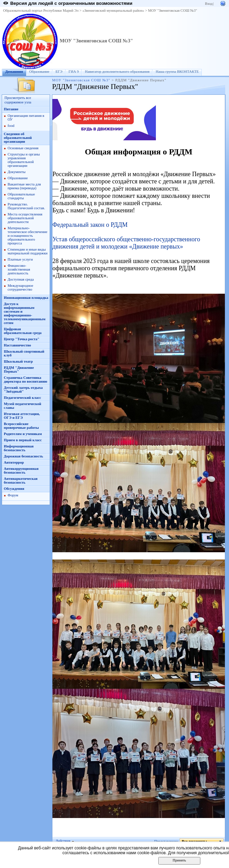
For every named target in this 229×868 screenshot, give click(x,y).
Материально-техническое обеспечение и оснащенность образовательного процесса (27, 236)
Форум (13, 495)
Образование (39, 72)
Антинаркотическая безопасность (21, 481)
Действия (63, 841)
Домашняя (14, 72)
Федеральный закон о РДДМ (90, 225)
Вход (209, 4)
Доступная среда (21, 279)
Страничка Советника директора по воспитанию (26, 380)
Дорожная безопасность (23, 456)
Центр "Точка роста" (22, 339)
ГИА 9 (74, 72)
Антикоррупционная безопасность (21, 471)
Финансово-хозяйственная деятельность (19, 269)
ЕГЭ (59, 72)
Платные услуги (20, 259)
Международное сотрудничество (20, 287)
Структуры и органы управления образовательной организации (24, 160)
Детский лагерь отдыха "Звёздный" (23, 390)
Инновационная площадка (26, 298)
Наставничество (17, 345)
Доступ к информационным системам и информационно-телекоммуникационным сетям (25, 313)
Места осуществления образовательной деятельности (25, 218)
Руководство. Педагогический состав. (26, 206)
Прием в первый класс (23, 440)
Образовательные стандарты (21, 196)
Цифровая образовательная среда (23, 331)
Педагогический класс (22, 398)
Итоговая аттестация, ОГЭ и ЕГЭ (22, 416)
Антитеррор (14, 462)
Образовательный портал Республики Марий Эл (41, 11)
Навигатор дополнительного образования (117, 72)
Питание (11, 109)
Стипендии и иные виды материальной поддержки (28, 251)
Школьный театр (18, 361)
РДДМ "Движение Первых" (19, 370)
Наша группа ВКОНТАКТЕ (177, 72)
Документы (17, 172)
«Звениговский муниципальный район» (113, 11)
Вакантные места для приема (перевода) (24, 186)
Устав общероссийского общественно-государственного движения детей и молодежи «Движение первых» (126, 243)
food (11, 126)
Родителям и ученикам (23, 434)
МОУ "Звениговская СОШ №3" (172, 11)
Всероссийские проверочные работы (21, 426)
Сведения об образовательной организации (18, 138)
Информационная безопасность (19, 448)
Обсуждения (14, 489)
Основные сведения (23, 148)
